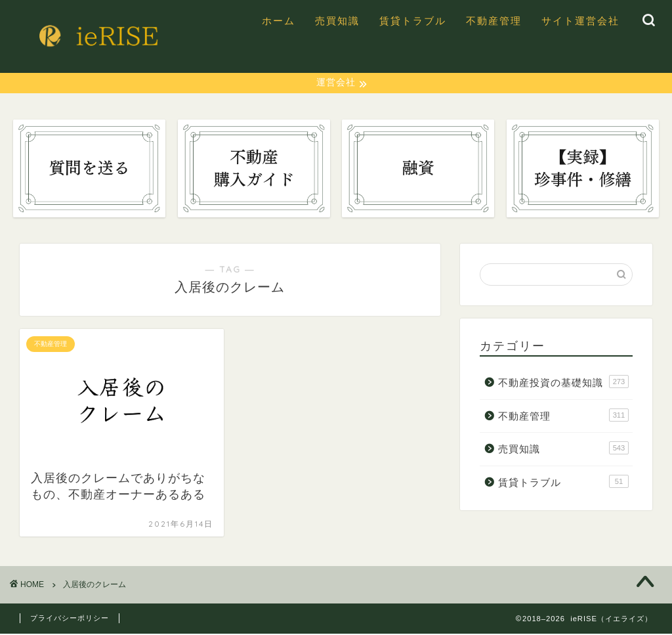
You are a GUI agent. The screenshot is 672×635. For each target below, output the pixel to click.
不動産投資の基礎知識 (563, 383)
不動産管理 (494, 21)
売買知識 (337, 21)
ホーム (279, 21)
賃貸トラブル (413, 21)
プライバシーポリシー (70, 619)
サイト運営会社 (580, 21)
